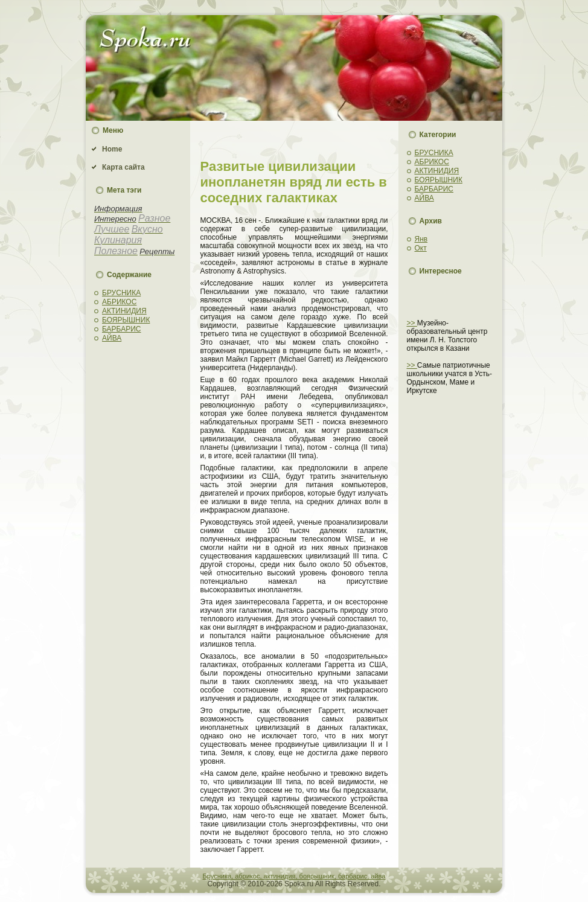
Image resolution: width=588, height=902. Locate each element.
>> (412, 323)
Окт (421, 248)
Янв (421, 239)
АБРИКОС (119, 302)
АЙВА (112, 338)
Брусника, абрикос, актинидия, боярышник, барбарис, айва (294, 876)
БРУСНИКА (121, 293)
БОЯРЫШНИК (126, 320)
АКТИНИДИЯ (124, 311)
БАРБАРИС (122, 329)
